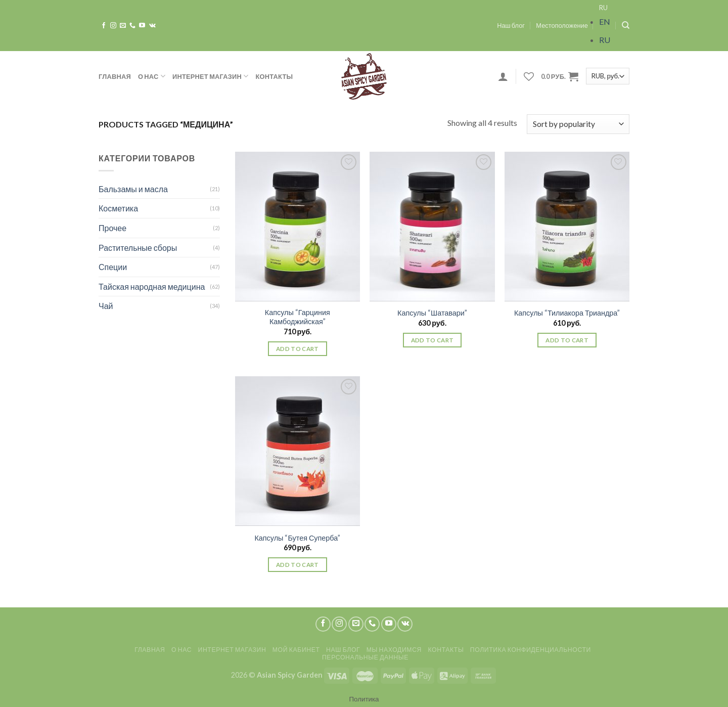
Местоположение (562, 25)
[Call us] (132, 26)
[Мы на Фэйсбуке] (104, 26)
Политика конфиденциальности (531, 650)
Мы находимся (394, 650)
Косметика (118, 208)
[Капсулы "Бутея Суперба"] (298, 451)
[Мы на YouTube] (142, 26)
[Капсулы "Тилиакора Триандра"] (567, 227)
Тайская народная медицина (152, 286)
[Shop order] (578, 124)
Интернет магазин (211, 76)
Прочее (112, 228)
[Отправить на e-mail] (123, 26)
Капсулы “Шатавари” (432, 313)
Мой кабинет (296, 650)
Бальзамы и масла (133, 189)
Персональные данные (365, 657)
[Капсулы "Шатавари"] (432, 227)
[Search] (626, 25)
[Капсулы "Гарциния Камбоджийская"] (298, 227)
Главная (115, 76)
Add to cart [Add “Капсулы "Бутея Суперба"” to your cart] (298, 565)
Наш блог (511, 25)
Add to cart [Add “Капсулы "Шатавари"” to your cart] (433, 340)
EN (605, 21)
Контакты (275, 76)
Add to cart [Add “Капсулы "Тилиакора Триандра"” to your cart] (567, 340)
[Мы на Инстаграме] (113, 26)
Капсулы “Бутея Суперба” (297, 538)
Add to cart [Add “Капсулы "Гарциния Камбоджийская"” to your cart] (298, 349)
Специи (113, 267)
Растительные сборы (138, 248)
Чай (106, 306)
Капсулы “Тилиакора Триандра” (567, 313)
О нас (152, 76)
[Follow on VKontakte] (152, 26)
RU (603, 8)
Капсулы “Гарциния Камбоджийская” (298, 317)
